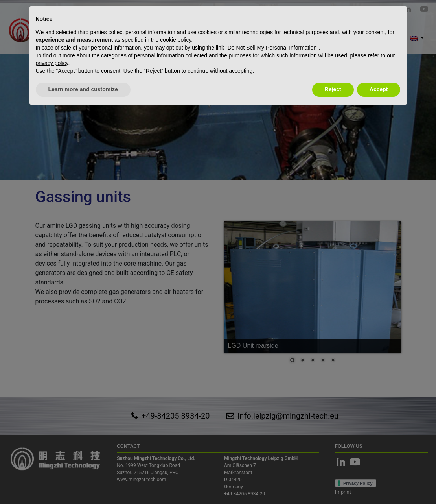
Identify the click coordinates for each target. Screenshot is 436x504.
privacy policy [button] (52, 63)
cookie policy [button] (176, 40)
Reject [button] (333, 89)
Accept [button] (379, 89)
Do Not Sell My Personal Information (272, 48)
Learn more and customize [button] (83, 89)
